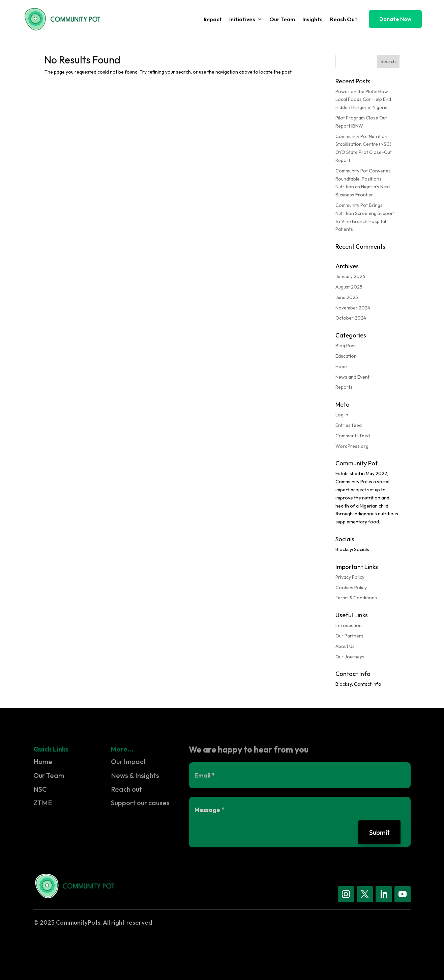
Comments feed (353, 436)
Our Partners (349, 636)
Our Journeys (350, 657)
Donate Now (395, 19)
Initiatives (242, 20)
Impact (213, 20)
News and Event (352, 377)
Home (43, 761)
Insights (313, 20)
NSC (40, 789)
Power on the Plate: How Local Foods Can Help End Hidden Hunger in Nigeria (363, 100)
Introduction (349, 625)
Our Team (282, 20)
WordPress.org (352, 446)
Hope (341, 366)
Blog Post (346, 346)
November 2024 (353, 308)
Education (346, 356)
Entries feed (349, 425)
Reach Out (344, 20)
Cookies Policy (351, 588)
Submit (379, 832)
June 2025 (347, 297)
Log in (342, 415)
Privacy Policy (350, 577)
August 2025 (349, 287)
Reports (344, 387)
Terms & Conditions (356, 598)
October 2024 (351, 318)
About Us (345, 646)
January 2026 (350, 276)
